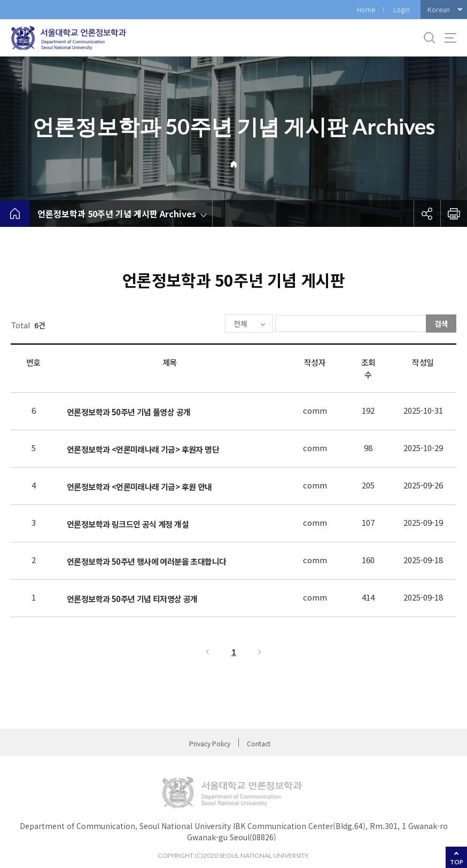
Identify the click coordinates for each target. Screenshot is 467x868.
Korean (439, 9)
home (15, 214)
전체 (208, 324)
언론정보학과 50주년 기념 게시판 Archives (117, 214)
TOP (457, 862)
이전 (207, 653)
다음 (260, 653)
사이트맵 (450, 38)
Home (366, 9)
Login (402, 9)
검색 (441, 323)
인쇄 (454, 214)
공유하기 (427, 214)
